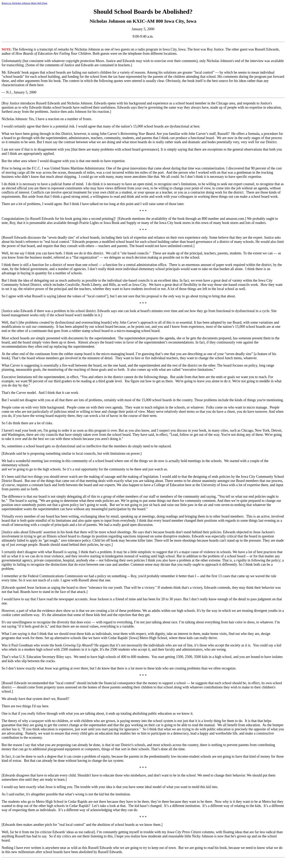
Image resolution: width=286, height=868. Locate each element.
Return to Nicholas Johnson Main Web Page (25, 3)
